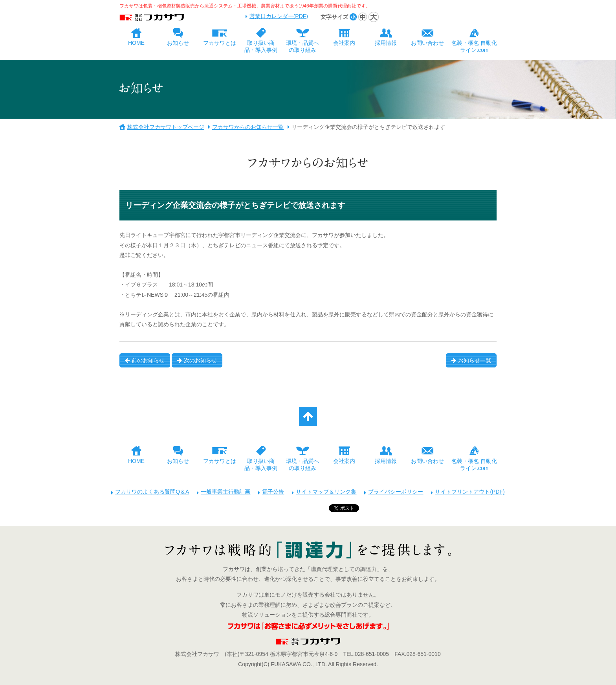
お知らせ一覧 (471, 360)
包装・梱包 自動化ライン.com (474, 46)
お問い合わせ (427, 43)
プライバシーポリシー (396, 492)
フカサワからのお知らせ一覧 (248, 127)
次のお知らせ (197, 360)
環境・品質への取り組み (302, 46)
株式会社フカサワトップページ (166, 127)
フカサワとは (220, 43)
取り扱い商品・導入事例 (261, 46)
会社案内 (344, 43)
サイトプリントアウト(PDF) (470, 492)
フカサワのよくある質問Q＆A (152, 492)
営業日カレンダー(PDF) (279, 16)
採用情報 (386, 43)
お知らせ (178, 43)
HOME (136, 43)
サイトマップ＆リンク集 (326, 492)
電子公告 (273, 492)
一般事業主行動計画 (225, 492)
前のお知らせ (145, 360)
